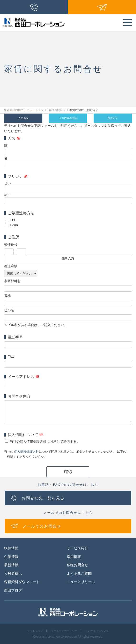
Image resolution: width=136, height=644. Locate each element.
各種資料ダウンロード (22, 582)
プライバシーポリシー (64, 631)
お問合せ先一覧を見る (43, 498)
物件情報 (11, 548)
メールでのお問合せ (42, 526)
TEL (13, 220)
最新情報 (11, 565)
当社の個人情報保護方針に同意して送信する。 (45, 441)
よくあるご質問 (79, 573)
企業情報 (11, 557)
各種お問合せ (57, 110)
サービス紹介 (77, 548)
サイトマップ (35, 631)
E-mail (15, 225)
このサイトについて (97, 631)
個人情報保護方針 (26, 452)
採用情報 (74, 557)
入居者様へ (13, 573)
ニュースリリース (81, 582)
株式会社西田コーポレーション (24, 110)
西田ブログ (13, 590)
